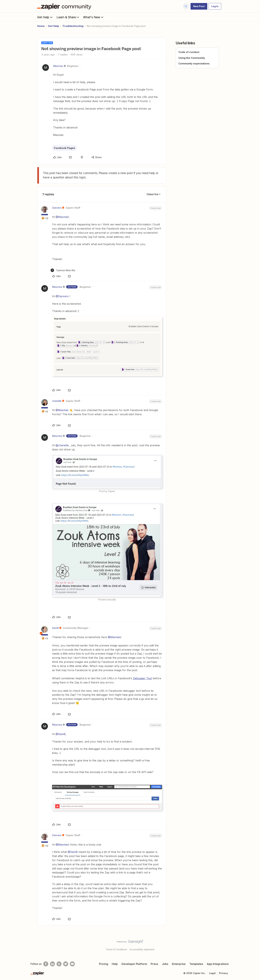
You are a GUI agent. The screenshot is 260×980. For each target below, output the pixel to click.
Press (154, 964)
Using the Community (192, 58)
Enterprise (179, 964)
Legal (212, 973)
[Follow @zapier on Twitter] (66, 964)
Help (115, 964)
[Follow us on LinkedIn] (52, 964)
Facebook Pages (65, 148)
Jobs (165, 964)
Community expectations (194, 63)
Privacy (223, 973)
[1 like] (63, 270)
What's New (94, 17)
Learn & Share (68, 17)
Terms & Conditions (116, 949)
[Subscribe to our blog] (59, 964)
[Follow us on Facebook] (46, 964)
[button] (199, 6)
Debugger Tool (142, 678)
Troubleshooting (73, 26)
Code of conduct (189, 52)
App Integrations (218, 964)
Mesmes (58, 66)
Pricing (104, 964)
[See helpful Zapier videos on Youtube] (72, 964)
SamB (55, 628)
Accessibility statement (142, 949)
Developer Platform (134, 964)
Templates (196, 964)
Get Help (45, 17)
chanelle (57, 401)
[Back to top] (253, 944)
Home (41, 26)
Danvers (57, 208)
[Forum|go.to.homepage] (65, 6)
